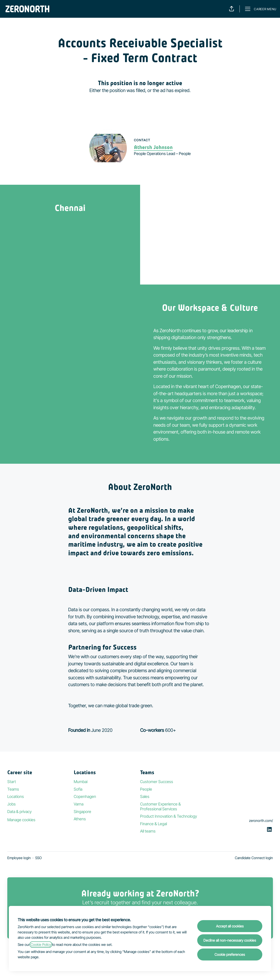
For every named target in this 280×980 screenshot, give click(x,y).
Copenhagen (85, 796)
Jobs (12, 804)
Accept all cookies (230, 926)
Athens (80, 819)
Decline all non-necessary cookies (230, 940)
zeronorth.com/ (261, 821)
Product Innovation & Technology (169, 816)
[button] (232, 9)
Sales (145, 796)
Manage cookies (21, 820)
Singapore (82, 812)
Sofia (78, 789)
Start (12, 782)
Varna (79, 804)
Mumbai (81, 782)
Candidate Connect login (254, 858)
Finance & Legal (154, 824)
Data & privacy (19, 812)
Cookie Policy (41, 945)
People (146, 789)
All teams (148, 831)
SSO (38, 858)
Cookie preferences (230, 954)
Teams (13, 789)
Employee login (19, 858)
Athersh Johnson (153, 147)
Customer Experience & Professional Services (160, 806)
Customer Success (157, 782)
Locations (16, 796)
